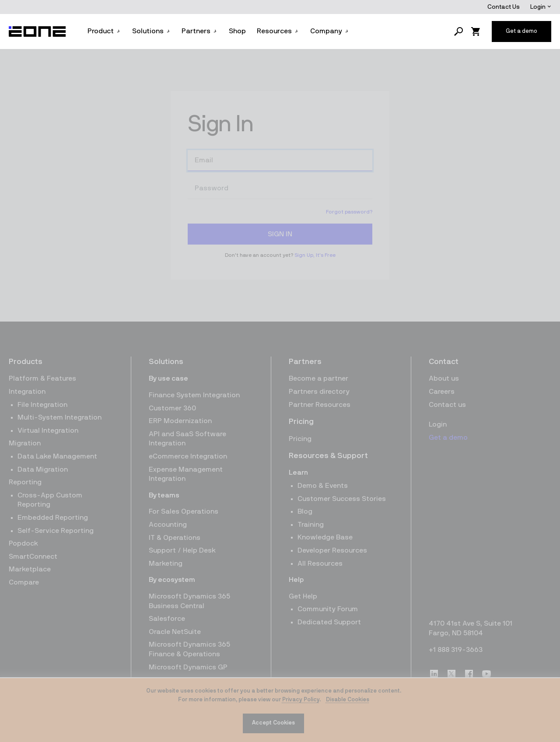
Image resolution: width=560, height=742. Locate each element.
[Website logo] (38, 31)
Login (541, 7)
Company (330, 31)
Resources (278, 31)
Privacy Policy (301, 700)
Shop (237, 31)
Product (104, 31)
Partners (199, 31)
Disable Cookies (348, 700)
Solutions (151, 31)
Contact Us (504, 7)
